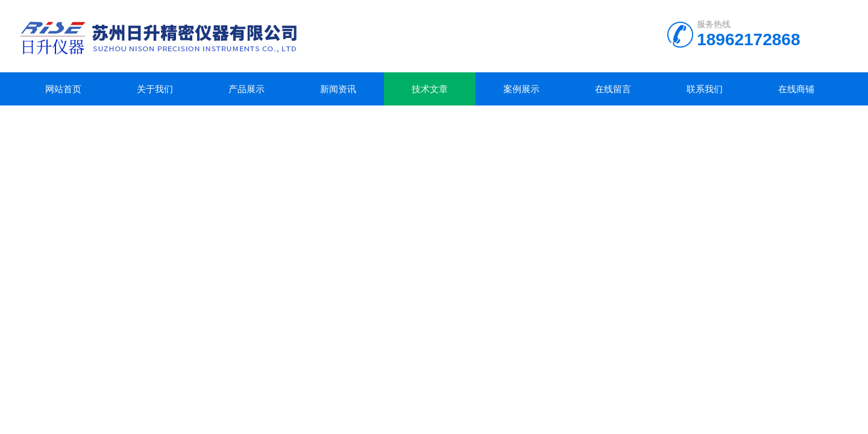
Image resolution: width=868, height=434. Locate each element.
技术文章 (430, 89)
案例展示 (521, 89)
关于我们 (155, 89)
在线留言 (613, 89)
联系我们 (705, 89)
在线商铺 (796, 89)
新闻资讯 (338, 89)
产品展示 (247, 89)
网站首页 (63, 89)
